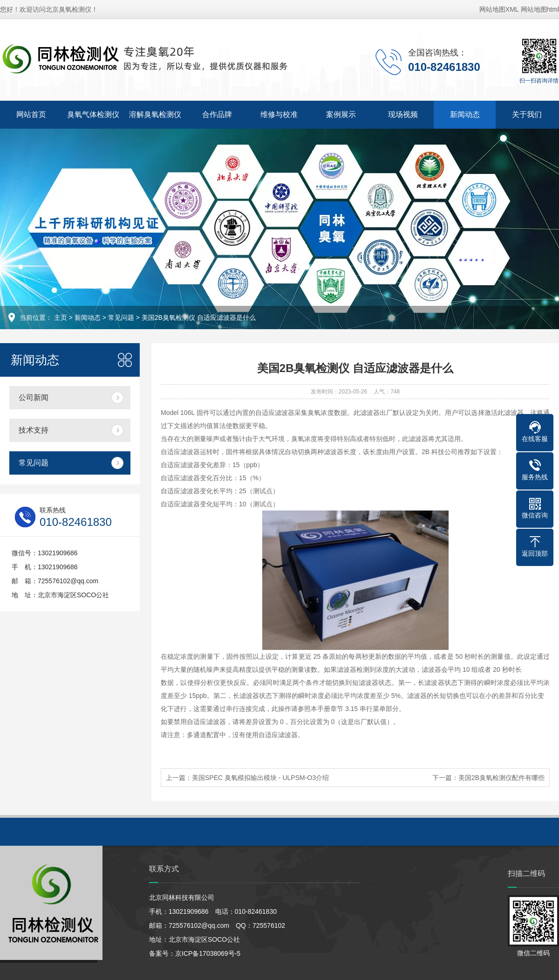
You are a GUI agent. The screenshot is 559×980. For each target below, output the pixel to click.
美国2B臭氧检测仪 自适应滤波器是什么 (199, 317)
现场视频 (403, 114)
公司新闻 (34, 397)
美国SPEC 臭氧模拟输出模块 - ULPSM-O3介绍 (260, 778)
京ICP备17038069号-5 (208, 953)
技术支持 (34, 430)
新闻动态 (465, 114)
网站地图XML (499, 9)
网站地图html (540, 9)
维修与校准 (279, 114)
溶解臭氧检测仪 (155, 114)
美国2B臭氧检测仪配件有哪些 (501, 778)
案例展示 (341, 114)
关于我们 (527, 114)
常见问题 (121, 317)
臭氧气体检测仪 (93, 114)
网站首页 (31, 114)
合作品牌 (217, 114)
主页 (61, 317)
